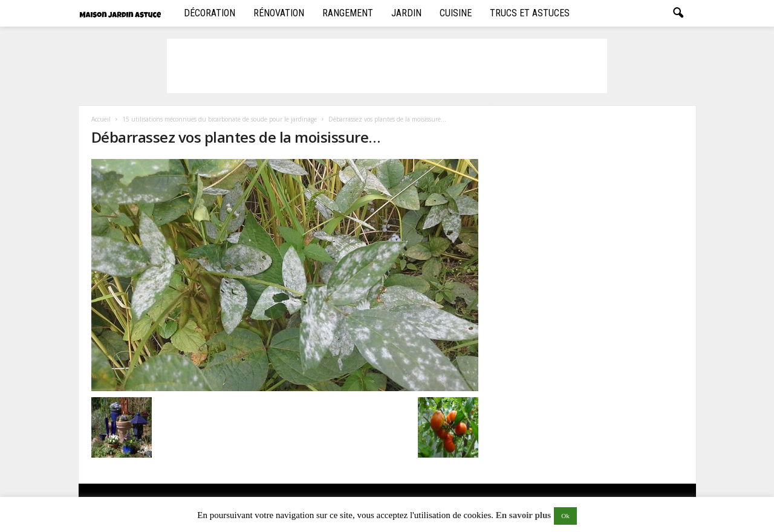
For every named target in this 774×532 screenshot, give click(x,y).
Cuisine (456, 13)
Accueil (101, 119)
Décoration (210, 13)
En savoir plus (523, 515)
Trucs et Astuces (530, 13)
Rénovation (279, 13)
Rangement (348, 13)
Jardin (406, 13)
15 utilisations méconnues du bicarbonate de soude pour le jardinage (220, 119)
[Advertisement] (387, 66)
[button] (678, 13)
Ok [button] (565, 516)
